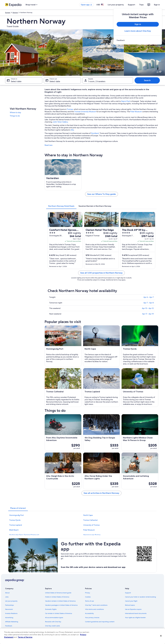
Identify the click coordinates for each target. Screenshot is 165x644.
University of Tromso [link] (91, 525)
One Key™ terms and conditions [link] (96, 605)
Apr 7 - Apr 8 (149, 303)
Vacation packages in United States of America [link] (61, 605)
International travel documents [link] (136, 613)
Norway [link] (15, 13)
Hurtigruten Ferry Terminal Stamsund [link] (24, 535)
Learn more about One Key (138, 31)
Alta (72, 130)
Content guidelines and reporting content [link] (100, 622)
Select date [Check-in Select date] (16, 81)
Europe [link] (8, 13)
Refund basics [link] (130, 605)
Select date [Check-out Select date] (55, 81)
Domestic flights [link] (51, 609)
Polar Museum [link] (89, 530)
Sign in (157, 5)
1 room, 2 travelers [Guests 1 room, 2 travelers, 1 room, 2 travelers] (97, 81)
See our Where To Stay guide (102, 194)
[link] (138, 40)
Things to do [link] (15, 116)
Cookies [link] (88, 597)
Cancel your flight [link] (131, 601)
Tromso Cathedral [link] (90, 520)
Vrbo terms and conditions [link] (94, 609)
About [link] (7, 593)
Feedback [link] (9, 626)
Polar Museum (136, 112)
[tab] (61, 206)
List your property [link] (11, 601)
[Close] (161, 636)
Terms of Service (25, 637)
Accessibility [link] (89, 613)
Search (147, 80)
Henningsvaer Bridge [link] (92, 535)
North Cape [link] (88, 515)
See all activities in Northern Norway (101, 493)
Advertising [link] (9, 618)
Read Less (49, 145)
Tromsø (70, 109)
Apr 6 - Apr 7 (149, 297)
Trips (141, 5)
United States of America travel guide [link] (58, 593)
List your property (116, 5)
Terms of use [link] (89, 601)
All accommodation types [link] (54, 618)
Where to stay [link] (15, 112)
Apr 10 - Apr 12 (148, 308)
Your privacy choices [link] (92, 618)
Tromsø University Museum (85, 112)
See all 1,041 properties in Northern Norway (101, 273)
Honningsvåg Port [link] (16, 515)
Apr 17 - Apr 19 (148, 314)
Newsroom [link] (9, 609)
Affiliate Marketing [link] (12, 622)
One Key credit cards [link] (52, 626)
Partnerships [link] (9, 605)
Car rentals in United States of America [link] (59, 613)
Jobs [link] (7, 597)
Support (131, 5)
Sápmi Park (126, 101)
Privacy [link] (88, 593)
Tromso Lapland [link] (16, 525)
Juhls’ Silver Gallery (60, 122)
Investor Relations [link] (11, 613)
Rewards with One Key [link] (53, 622)
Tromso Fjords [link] (15, 520)
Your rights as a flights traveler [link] (135, 618)
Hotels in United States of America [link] (57, 597)
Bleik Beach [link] (14, 530)
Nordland (95, 133)
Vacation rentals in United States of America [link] (60, 601)
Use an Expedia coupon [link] (133, 609)
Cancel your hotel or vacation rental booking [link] (140, 597)
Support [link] (128, 593)
